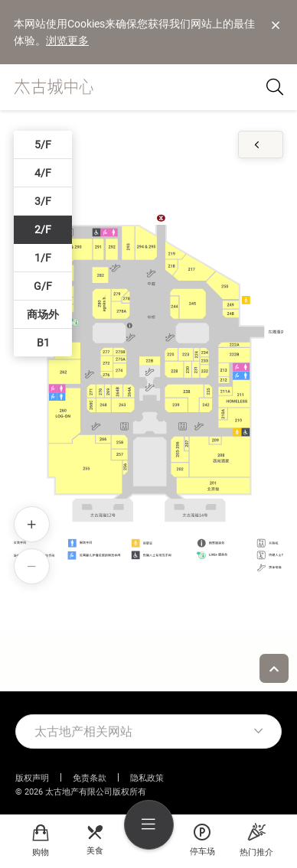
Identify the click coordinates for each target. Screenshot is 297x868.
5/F (43, 145)
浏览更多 (67, 41)
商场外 (43, 314)
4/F (43, 173)
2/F (43, 229)
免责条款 (90, 778)
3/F (43, 201)
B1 (43, 343)
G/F (43, 286)
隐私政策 (147, 778)
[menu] (149, 825)
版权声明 (32, 778)
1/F (43, 258)
